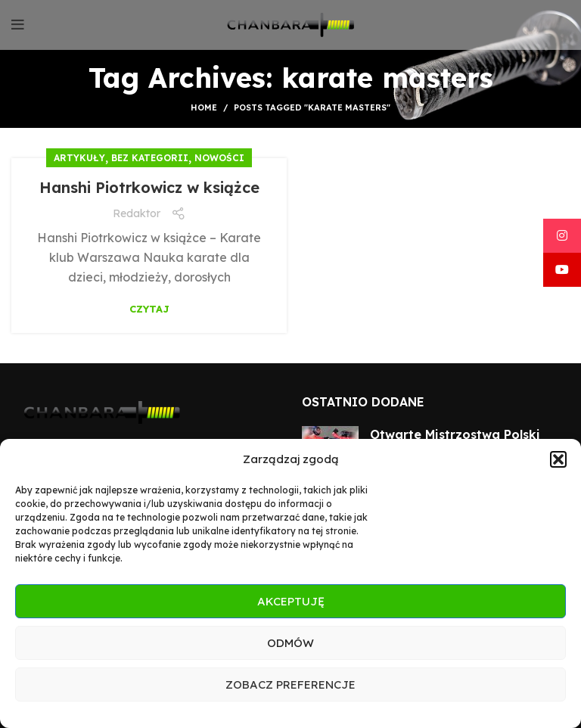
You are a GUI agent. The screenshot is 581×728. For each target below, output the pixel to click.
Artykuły (79, 158)
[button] (558, 459)
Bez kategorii (150, 158)
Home (204, 107)
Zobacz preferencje (290, 684)
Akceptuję (291, 601)
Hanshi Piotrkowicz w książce (149, 187)
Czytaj (149, 309)
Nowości (219, 158)
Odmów (290, 643)
